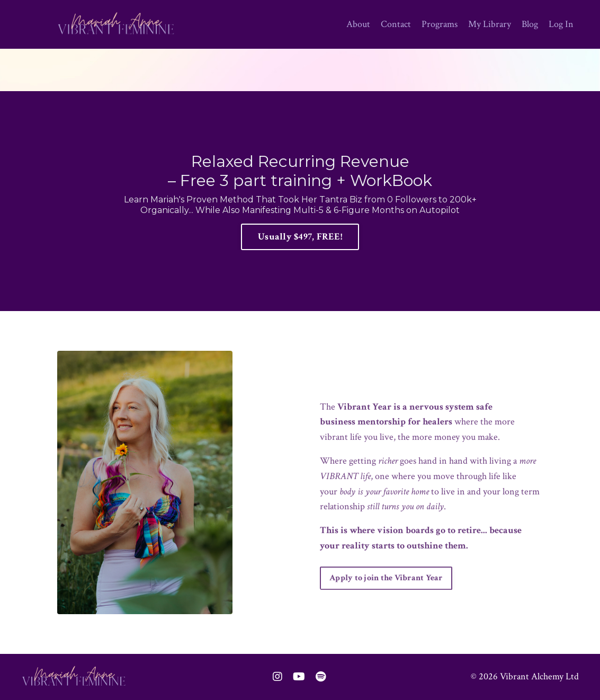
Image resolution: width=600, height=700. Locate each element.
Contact (396, 24)
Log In (561, 24)
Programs (440, 24)
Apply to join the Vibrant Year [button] (386, 597)
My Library (490, 24)
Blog (530, 24)
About (358, 24)
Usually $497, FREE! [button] (300, 237)
